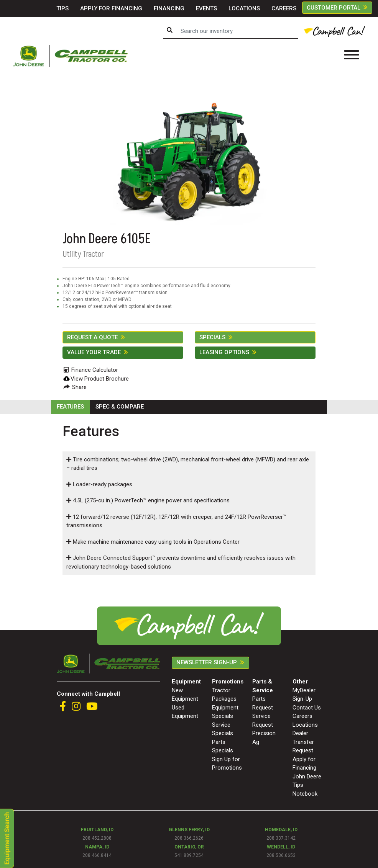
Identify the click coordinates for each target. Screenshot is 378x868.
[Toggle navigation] (352, 56)
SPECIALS (212, 337)
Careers (302, 716)
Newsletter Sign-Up (207, 662)
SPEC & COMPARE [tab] (120, 407)
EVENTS (206, 8)
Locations (305, 725)
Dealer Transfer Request (303, 742)
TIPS (62, 8)
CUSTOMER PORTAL (334, 8)
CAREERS (284, 8)
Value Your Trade (94, 352)
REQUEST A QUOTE (92, 337)
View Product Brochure (100, 379)
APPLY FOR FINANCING (111, 8)
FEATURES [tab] (70, 407)
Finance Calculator (91, 370)
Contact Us (307, 708)
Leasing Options (224, 352)
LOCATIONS (244, 8)
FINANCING (169, 8)
